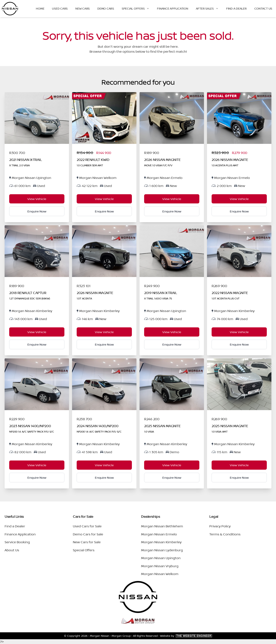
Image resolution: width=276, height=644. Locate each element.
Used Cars (60, 9)
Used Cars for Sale (87, 526)
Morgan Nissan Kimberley (161, 542)
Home (40, 9)
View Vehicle (37, 199)
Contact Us (263, 9)
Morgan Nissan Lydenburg (162, 550)
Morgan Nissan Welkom (160, 574)
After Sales (209, 9)
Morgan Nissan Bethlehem (162, 526)
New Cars (83, 9)
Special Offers (138, 9)
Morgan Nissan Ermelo (159, 534)
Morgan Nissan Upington (161, 558)
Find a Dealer (236, 9)
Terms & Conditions (225, 534)
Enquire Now (37, 211)
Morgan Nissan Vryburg (160, 566)
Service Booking (17, 542)
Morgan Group (121, 636)
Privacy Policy (220, 526)
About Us (12, 550)
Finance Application (172, 9)
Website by (186, 636)
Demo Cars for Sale (88, 534)
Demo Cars (106, 9)
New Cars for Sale (87, 542)
